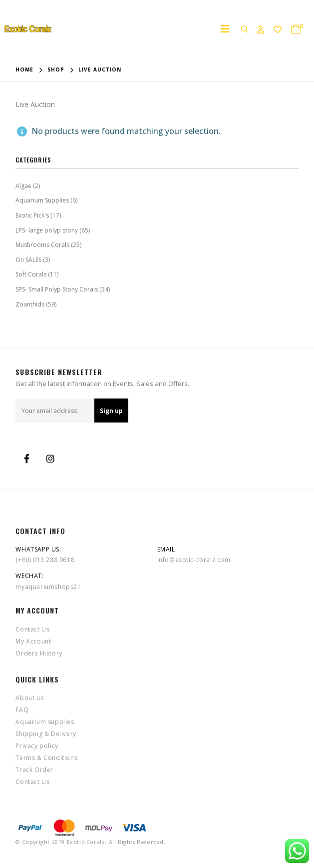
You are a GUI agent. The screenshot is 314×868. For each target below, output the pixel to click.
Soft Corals (31, 274)
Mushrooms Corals (42, 245)
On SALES (28, 260)
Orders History (39, 653)
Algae (23, 186)
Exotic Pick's (32, 215)
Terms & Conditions (46, 758)
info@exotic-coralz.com (194, 560)
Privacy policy (37, 746)
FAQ (22, 710)
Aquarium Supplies (42, 200)
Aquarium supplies (45, 722)
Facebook (26, 458)
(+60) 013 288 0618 (45, 560)
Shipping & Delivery (46, 734)
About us (29, 698)
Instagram (50, 458)
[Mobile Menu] (228, 29)
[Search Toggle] (245, 29)
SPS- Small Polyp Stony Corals (57, 289)
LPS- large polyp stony (47, 230)
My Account (33, 641)
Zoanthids (30, 304)
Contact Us (32, 629)
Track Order (34, 770)
